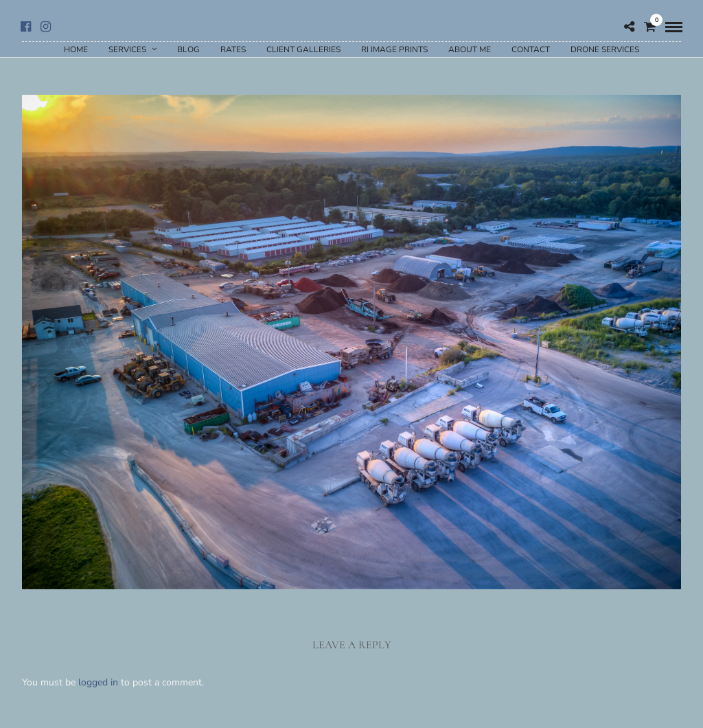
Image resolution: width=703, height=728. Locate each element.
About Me (470, 49)
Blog (188, 49)
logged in (98, 682)
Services (127, 49)
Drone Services (605, 49)
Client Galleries (303, 49)
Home (76, 49)
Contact (531, 49)
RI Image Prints (394, 49)
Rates (233, 49)
